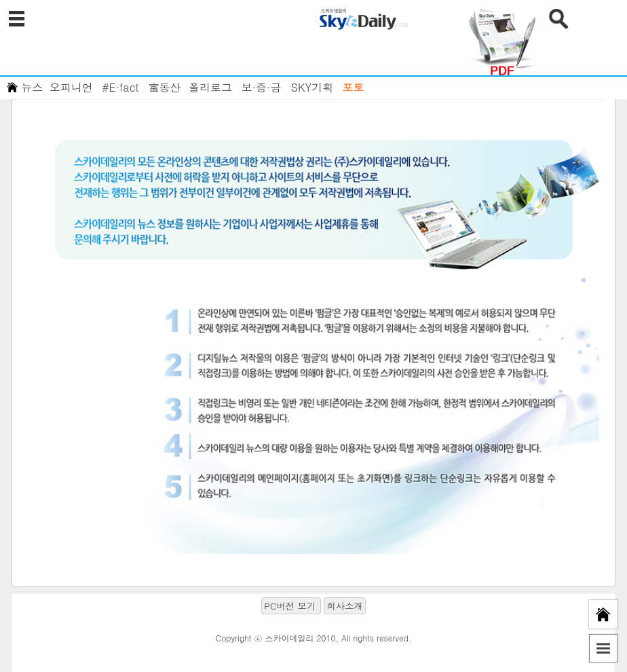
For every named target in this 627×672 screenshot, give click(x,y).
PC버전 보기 (290, 606)
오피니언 (71, 87)
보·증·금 (262, 87)
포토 (353, 87)
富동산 (165, 87)
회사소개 (344, 606)
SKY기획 (312, 87)
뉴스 (33, 87)
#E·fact (120, 87)
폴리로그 (210, 87)
